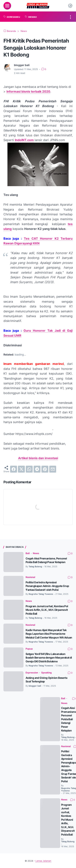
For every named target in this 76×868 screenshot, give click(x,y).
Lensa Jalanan (43, 865)
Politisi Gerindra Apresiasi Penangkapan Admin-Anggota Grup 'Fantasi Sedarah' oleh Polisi (49, 586)
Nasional (30, 577)
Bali (28, 553)
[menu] (7, 6)
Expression (32, 679)
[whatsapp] (29, 469)
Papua (29, 652)
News (36, 553)
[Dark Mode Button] (70, 6)
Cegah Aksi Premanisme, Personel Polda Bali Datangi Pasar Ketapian (48, 560)
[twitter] (21, 469)
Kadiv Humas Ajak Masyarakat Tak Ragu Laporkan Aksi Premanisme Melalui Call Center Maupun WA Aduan (48, 635)
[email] (53, 469)
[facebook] (14, 469)
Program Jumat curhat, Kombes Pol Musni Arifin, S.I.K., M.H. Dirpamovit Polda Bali (48, 610)
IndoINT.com (24, 140)
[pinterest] (45, 469)
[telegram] (37, 469)
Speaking (46, 679)
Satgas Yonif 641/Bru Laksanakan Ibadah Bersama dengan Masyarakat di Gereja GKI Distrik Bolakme (47, 663)
